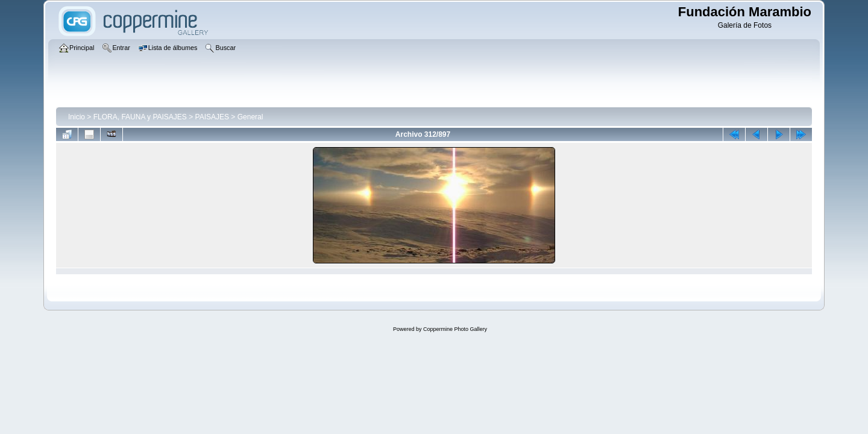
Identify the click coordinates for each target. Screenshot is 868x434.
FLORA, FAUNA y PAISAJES (140, 117)
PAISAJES (212, 117)
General (250, 117)
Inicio (77, 117)
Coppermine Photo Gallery (455, 329)
